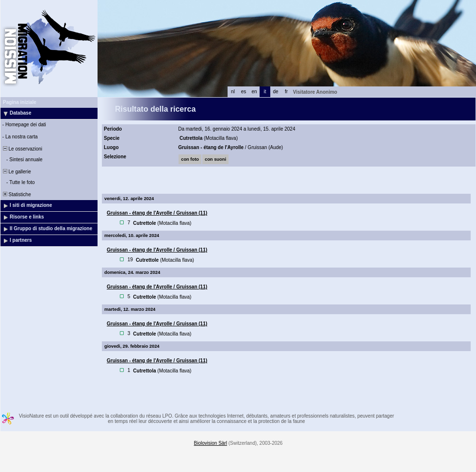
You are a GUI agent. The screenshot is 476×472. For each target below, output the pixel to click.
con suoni (215, 159)
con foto (190, 159)
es (244, 92)
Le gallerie (16, 172)
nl (233, 92)
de (275, 92)
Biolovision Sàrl (211, 443)
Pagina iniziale (20, 102)
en (254, 92)
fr (286, 92)
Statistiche (16, 194)
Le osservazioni (22, 149)
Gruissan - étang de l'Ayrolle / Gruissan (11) (157, 213)
